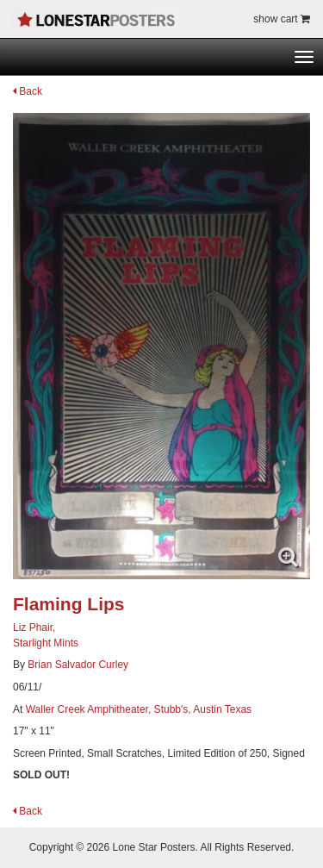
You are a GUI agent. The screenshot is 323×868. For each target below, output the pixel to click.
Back (28, 91)
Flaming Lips (69, 604)
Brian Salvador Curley (78, 665)
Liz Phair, (34, 628)
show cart (282, 19)
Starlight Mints (46, 643)
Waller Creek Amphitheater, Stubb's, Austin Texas (139, 709)
